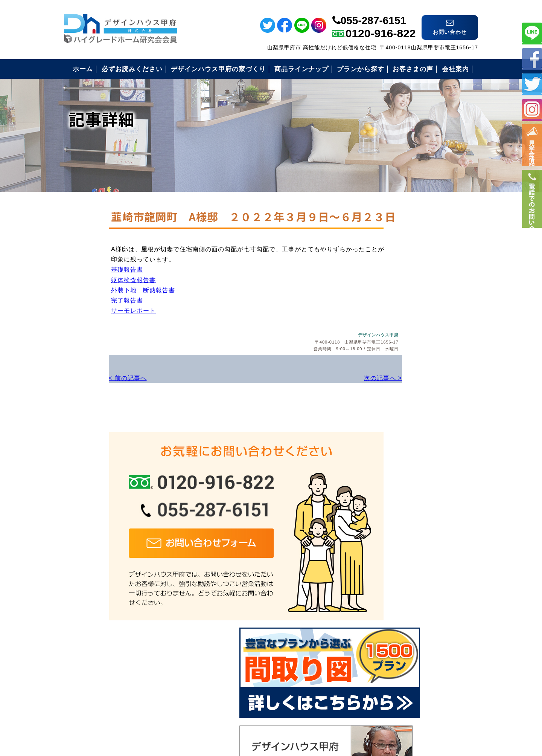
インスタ (532, 109)
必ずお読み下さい (397, 476)
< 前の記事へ (83, 395)
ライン (532, 33)
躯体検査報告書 (90, 299)
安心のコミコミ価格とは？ (410, 512)
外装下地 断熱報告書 (100, 309)
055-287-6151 (373, 12)
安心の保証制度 (394, 494)
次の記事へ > (320, 395)
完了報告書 (84, 320)
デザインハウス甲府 (317, 353)
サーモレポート (90, 330)
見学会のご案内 (394, 568)
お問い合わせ (391, 605)
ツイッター (532, 84)
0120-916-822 (381, 25)
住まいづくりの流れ (400, 531)
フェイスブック (532, 58)
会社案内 (384, 586)
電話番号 (532, 221)
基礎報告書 (84, 289)
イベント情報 (532, 151)
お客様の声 (387, 549)
